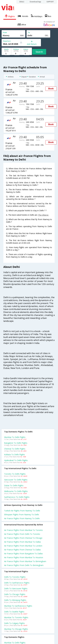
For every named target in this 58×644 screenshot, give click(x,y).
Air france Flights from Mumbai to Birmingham (25, 561)
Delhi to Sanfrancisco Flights (17, 583)
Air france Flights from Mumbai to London (23, 546)
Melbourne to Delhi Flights (16, 491)
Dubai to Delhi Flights (14, 485)
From (5, 32)
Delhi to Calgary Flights (14, 623)
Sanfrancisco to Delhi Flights (17, 497)
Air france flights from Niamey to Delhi (22, 518)
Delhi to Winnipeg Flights (15, 600)
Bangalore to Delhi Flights (16, 443)
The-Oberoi (43, 215)
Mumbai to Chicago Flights (16, 629)
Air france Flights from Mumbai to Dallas (23, 542)
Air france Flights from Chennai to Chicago (23, 538)
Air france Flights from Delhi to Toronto (22, 534)
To (29, 32)
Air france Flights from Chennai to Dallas (22, 550)
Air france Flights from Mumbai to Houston (24, 557)
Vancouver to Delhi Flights (16, 480)
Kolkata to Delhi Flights (15, 455)
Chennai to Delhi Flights (15, 449)
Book (51, 89)
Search (39, 52)
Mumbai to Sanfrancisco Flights (18, 606)
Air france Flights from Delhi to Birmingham (24, 565)
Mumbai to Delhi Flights (15, 437)
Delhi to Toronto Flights (15, 577)
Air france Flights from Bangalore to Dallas (23, 554)
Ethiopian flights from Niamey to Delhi (22, 515)
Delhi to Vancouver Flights (16, 589)
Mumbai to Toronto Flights (16, 617)
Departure (7, 41)
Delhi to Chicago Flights (15, 594)
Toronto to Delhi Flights (15, 474)
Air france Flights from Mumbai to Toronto (23, 530)
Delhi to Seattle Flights (14, 612)
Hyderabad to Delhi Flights (16, 460)
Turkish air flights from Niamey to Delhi (22, 511)
